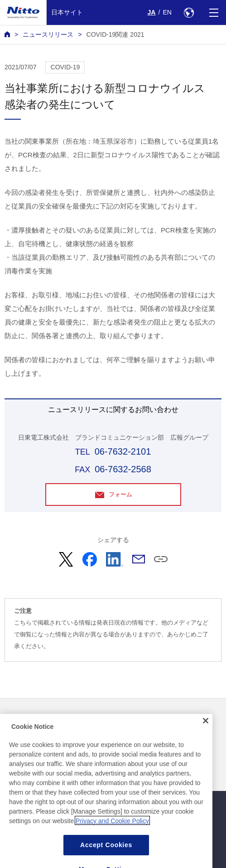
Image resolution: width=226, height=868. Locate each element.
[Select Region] (189, 12)
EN (167, 12)
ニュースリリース (48, 34)
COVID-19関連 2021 (115, 34)
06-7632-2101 (123, 451)
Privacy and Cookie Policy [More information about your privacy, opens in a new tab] (112, 839)
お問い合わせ (135, 719)
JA (152, 12)
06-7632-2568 (123, 469)
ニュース (17, 719)
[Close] (206, 738)
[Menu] (214, 12)
